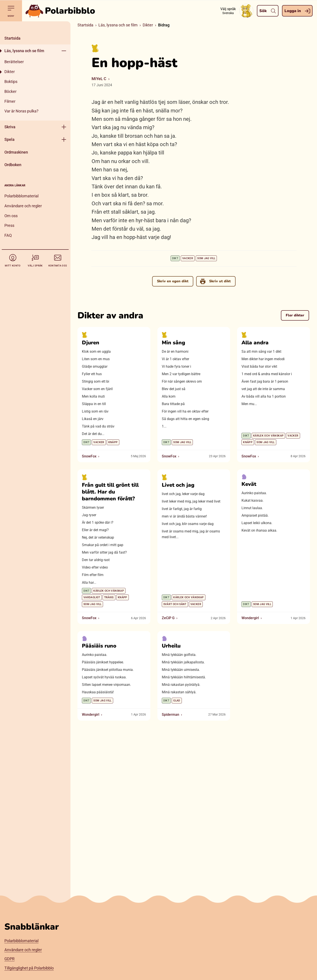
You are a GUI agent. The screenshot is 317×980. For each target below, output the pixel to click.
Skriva (10, 127)
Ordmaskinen (16, 152)
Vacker (188, 258)
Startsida (12, 38)
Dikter (10, 72)
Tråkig (109, 598)
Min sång (173, 343)
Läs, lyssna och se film (24, 51)
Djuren (91, 343)
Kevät (249, 484)
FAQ (8, 235)
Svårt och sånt (175, 604)
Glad (177, 701)
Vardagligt (92, 598)
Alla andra (255, 343)
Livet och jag (178, 485)
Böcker (10, 91)
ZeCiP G (168, 618)
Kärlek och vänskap (268, 436)
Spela (9, 139)
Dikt (175, 258)
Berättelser (14, 62)
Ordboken (13, 165)
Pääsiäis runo (99, 646)
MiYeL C (99, 79)
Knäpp (113, 442)
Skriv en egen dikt (173, 281)
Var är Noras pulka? (21, 111)
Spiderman (170, 715)
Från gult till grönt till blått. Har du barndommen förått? (110, 492)
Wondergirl (250, 618)
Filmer (10, 101)
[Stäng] (35, 27)
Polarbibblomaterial (21, 196)
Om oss (11, 216)
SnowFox (89, 456)
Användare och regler (23, 206)
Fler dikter (295, 315)
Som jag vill (206, 258)
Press (9, 225)
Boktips (11, 82)
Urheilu (171, 646)
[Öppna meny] (64, 51)
